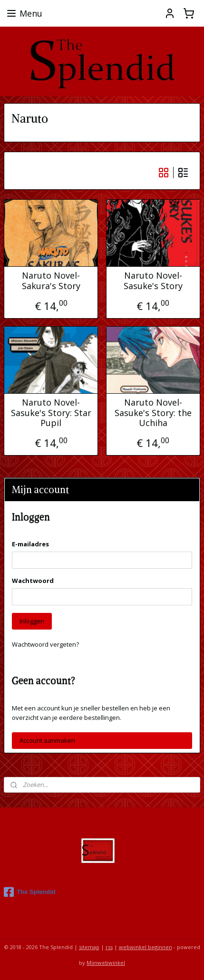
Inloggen (32, 621)
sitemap (89, 947)
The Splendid (30, 892)
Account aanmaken (47, 740)
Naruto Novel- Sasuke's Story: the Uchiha (153, 413)
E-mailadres (30, 544)
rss (109, 947)
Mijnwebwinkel (106, 963)
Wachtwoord (33, 581)
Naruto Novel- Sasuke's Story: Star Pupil (51, 413)
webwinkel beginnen (146, 947)
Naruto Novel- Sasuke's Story (153, 281)
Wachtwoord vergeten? (45, 644)
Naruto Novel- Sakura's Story (51, 281)
